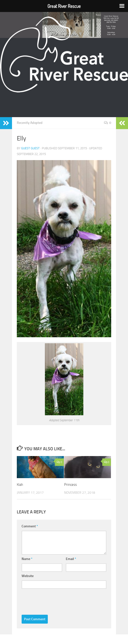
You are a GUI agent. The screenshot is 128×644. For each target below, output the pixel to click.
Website (28, 576)
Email (71, 559)
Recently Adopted (30, 123)
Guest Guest (30, 148)
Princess (70, 485)
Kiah (20, 485)
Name (27, 559)
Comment (30, 526)
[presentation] (58, 600)
